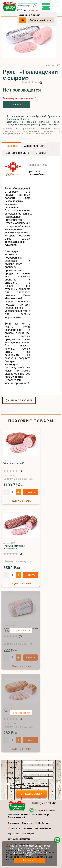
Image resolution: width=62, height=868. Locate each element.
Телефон (11, 768)
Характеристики (34, 146)
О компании (14, 823)
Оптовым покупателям (19, 839)
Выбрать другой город (41, 20)
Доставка (28, 828)
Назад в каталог (22, 400)
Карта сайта (14, 834)
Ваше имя (12, 762)
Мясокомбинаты (43, 828)
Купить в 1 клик (22, 501)
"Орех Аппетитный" (14, 463)
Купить (31, 492)
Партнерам (27, 823)
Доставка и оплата (17, 153)
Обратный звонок (46, 811)
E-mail (10, 773)
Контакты (16, 828)
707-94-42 (44, 803)
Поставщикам (29, 834)
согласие (20, 783)
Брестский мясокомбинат (37, 173)
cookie (18, 850)
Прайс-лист (44, 823)
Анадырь (34, 10)
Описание (12, 146)
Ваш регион (13, 778)
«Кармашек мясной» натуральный (14, 547)
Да (23, 20)
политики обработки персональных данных (29, 786)
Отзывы (41, 153)
